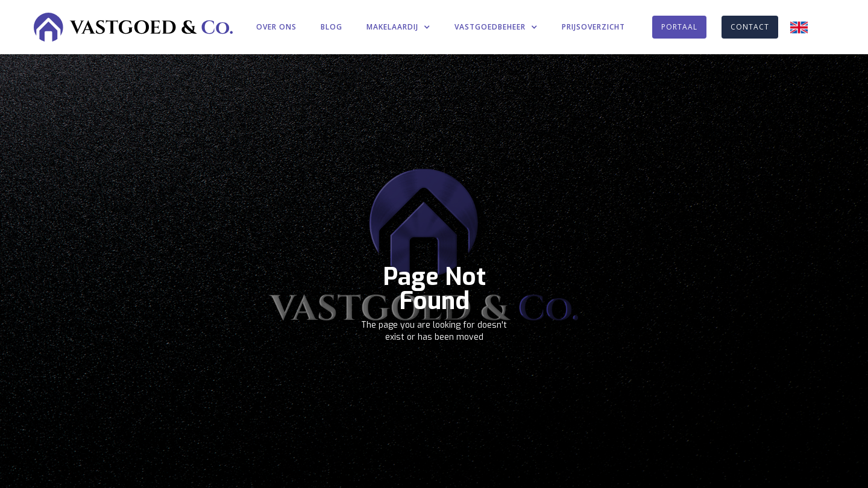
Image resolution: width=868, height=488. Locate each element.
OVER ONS (276, 27)
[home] (133, 27)
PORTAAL (679, 27)
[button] (398, 27)
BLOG (332, 27)
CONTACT (750, 27)
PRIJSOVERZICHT (593, 27)
